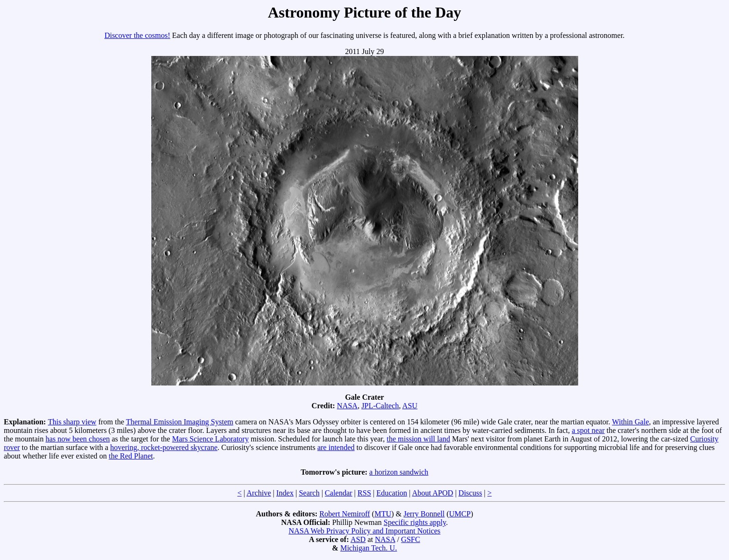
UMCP (460, 514)
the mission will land (418, 439)
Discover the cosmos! (137, 35)
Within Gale (630, 422)
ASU (410, 406)
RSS (364, 493)
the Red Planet (131, 456)
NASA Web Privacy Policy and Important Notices (364, 531)
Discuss (471, 493)
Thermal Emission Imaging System (179, 422)
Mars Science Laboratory (211, 439)
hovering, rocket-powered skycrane (164, 447)
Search (309, 493)
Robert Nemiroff (345, 514)
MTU (383, 514)
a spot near (588, 430)
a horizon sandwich (399, 472)
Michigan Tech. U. (368, 548)
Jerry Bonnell (424, 514)
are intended (336, 447)
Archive (259, 493)
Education (392, 493)
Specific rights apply (415, 522)
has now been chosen (78, 439)
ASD (358, 539)
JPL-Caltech (380, 406)
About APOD (433, 493)
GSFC (411, 539)
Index (285, 493)
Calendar (339, 493)
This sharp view (72, 422)
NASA (347, 406)
